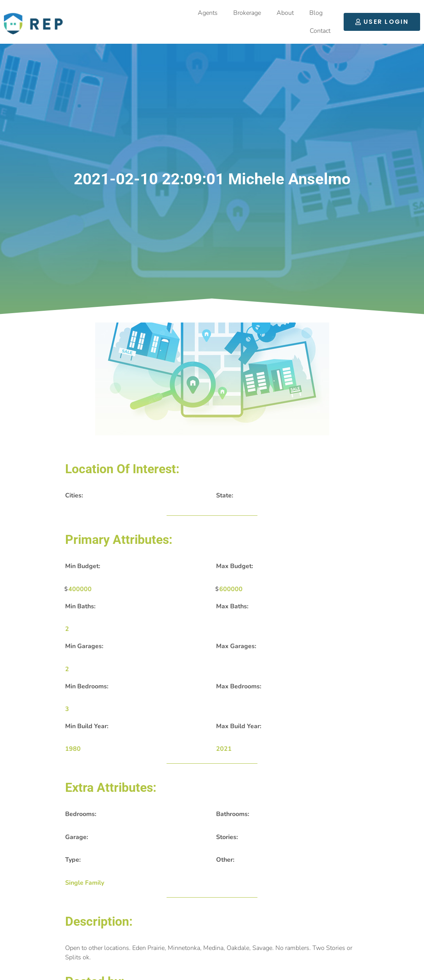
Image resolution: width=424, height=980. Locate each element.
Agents (208, 13)
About (285, 13)
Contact (320, 31)
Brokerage (247, 13)
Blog (316, 13)
